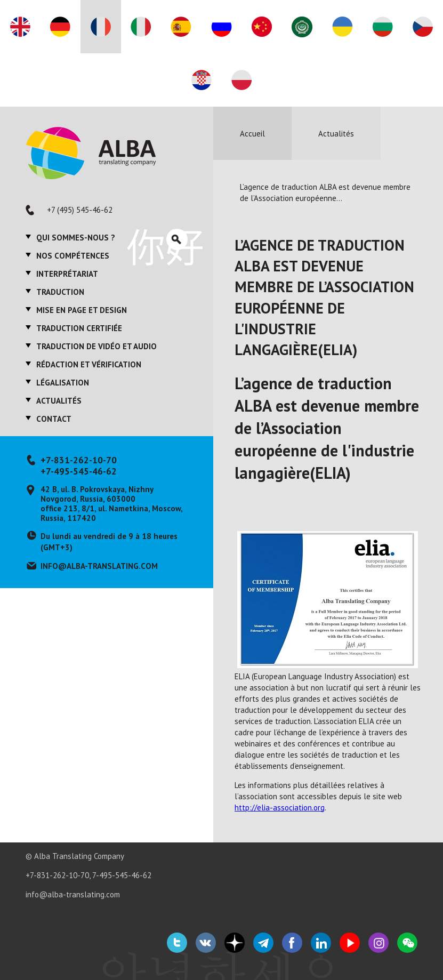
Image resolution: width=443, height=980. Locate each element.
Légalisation (63, 383)
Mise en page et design (82, 310)
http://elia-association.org (280, 808)
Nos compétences (73, 256)
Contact (54, 419)
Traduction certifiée (79, 328)
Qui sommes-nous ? (76, 238)
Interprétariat (67, 274)
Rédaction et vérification (89, 364)
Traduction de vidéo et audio (96, 346)
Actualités (59, 401)
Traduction (60, 292)
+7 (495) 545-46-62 (80, 210)
